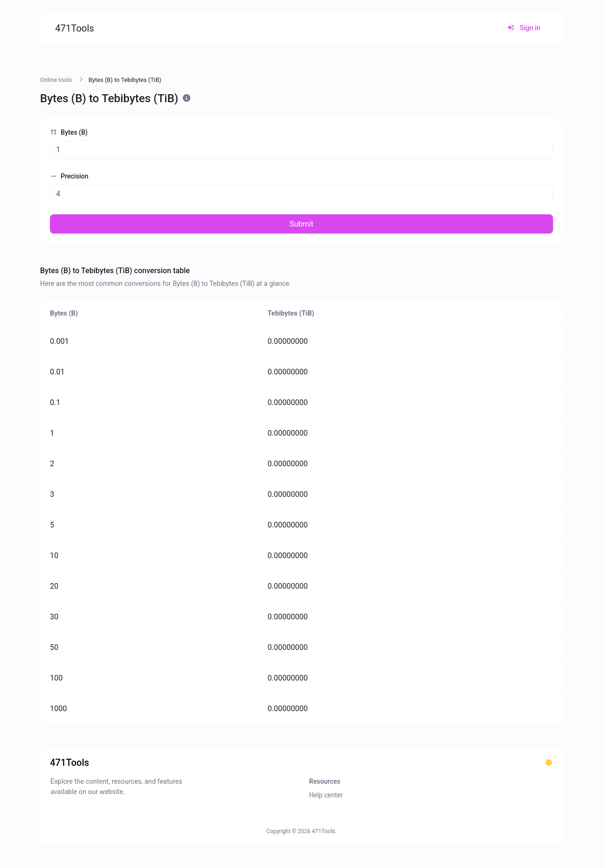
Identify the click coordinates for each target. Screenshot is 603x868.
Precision (69, 176)
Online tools (56, 80)
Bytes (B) (69, 132)
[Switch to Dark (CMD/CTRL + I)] (549, 763)
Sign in (524, 28)
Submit (301, 224)
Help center (326, 795)
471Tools (75, 28)
